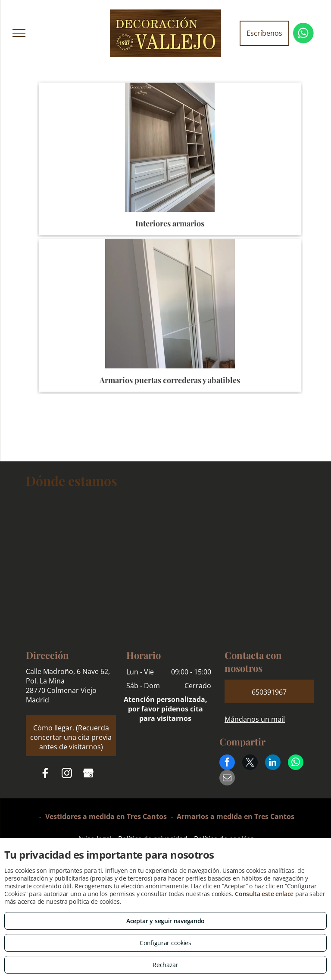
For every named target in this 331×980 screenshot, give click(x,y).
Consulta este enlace (264, 894)
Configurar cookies (165, 943)
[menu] (19, 33)
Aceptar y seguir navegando (165, 921)
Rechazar (165, 965)
